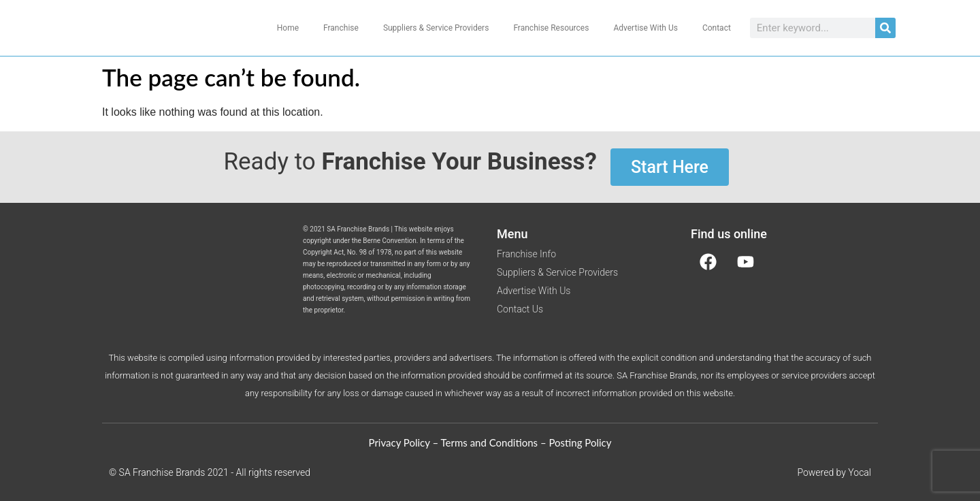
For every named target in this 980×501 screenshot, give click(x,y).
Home (288, 28)
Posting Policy (580, 442)
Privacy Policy (399, 442)
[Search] (885, 28)
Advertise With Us (645, 28)
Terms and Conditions (490, 442)
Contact (717, 28)
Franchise (341, 28)
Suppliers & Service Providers (436, 28)
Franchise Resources (551, 28)
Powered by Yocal (834, 472)
